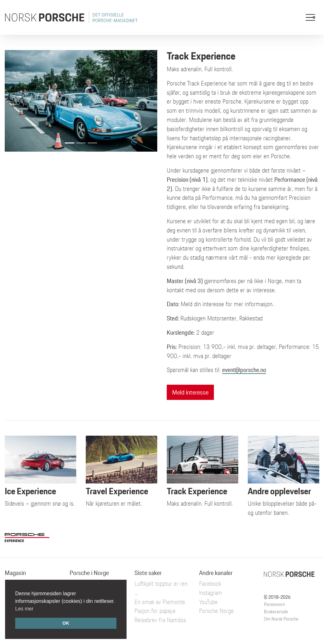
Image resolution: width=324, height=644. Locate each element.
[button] (16, 101)
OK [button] (66, 623)
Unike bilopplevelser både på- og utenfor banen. (283, 486)
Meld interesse (190, 392)
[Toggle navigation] (310, 17)
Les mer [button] (24, 609)
